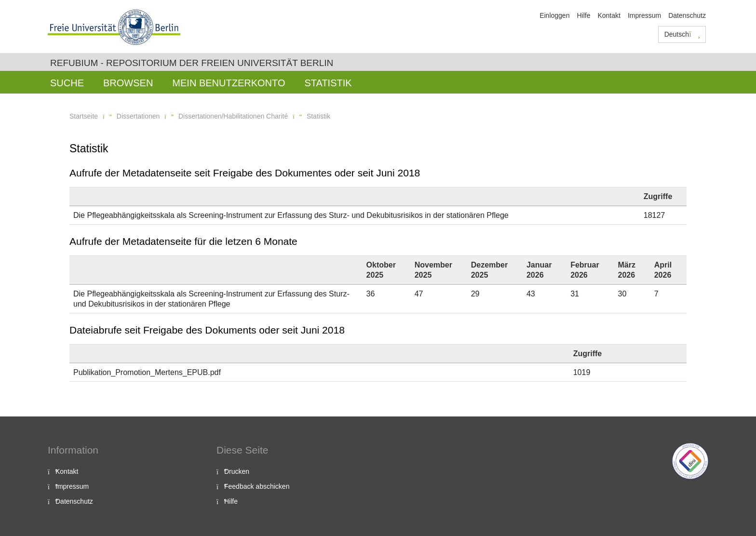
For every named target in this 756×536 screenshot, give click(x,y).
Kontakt (609, 15)
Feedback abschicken (257, 486)
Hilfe (583, 15)
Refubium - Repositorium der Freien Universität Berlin (192, 63)
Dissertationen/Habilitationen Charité (233, 116)
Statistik (328, 83)
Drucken (237, 471)
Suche (67, 83)
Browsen (128, 83)
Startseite (84, 116)
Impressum (644, 15)
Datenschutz (687, 15)
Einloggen (554, 15)
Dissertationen (138, 116)
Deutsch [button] (682, 34)
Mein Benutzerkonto (229, 83)
